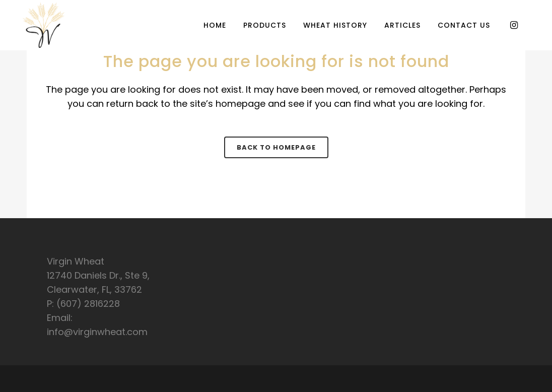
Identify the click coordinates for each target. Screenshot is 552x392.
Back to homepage (276, 147)
